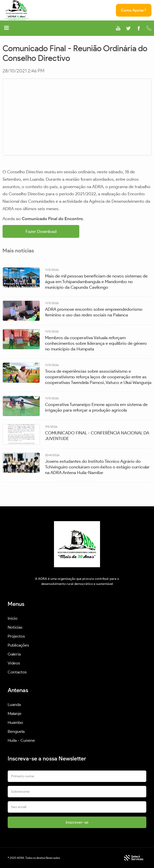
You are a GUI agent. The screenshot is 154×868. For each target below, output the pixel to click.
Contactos (17, 672)
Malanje (15, 714)
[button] (6, 29)
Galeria (14, 654)
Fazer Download (41, 231)
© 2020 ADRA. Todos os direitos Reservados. (34, 858)
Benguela (16, 731)
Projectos (16, 636)
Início (13, 618)
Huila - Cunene (21, 740)
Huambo (15, 722)
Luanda (14, 705)
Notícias (15, 627)
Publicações (18, 645)
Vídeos (14, 663)
